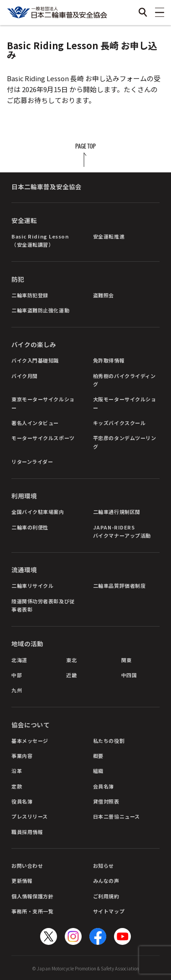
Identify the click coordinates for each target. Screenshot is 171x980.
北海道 (19, 660)
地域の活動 (27, 643)
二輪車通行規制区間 (117, 512)
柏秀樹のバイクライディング (124, 380)
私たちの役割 (109, 741)
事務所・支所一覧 (32, 911)
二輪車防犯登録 (30, 295)
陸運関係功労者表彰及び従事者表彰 (43, 605)
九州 (17, 690)
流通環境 (24, 570)
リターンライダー (32, 461)
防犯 (18, 279)
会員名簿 (104, 786)
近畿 (71, 675)
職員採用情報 (27, 832)
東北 (71, 660)
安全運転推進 (109, 236)
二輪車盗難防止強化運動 (40, 310)
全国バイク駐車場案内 (38, 512)
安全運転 (24, 220)
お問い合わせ (27, 866)
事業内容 (22, 756)
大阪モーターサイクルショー (125, 403)
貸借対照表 (106, 801)
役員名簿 (22, 801)
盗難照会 (104, 295)
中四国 (129, 675)
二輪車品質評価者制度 (119, 586)
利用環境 (24, 496)
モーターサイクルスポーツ (43, 438)
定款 (17, 786)
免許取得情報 (109, 360)
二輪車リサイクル (32, 586)
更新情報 (22, 881)
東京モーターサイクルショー (43, 403)
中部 (17, 675)
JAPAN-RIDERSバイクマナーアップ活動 (122, 531)
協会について (31, 725)
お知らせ (104, 866)
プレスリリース (30, 816)
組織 (98, 771)
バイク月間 (25, 376)
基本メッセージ (30, 741)
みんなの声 (106, 881)
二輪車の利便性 (30, 527)
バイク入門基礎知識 (35, 360)
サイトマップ (109, 911)
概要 (98, 756)
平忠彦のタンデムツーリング (125, 442)
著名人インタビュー (35, 423)
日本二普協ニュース (117, 816)
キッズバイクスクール (119, 423)
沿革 (17, 771)
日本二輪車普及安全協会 (47, 187)
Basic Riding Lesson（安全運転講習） (40, 240)
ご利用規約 (106, 896)
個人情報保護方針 (32, 896)
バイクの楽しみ (34, 344)
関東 (127, 660)
